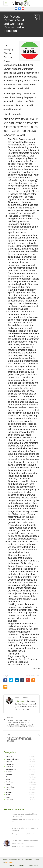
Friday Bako (7, 676)
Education (9, 762)
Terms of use (33, 865)
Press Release (10, 787)
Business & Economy (12, 759)
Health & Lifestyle (11, 769)
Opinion (8, 779)
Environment (9, 767)
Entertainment (10, 764)
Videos (8, 797)
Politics (8, 785)
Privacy (22, 865)
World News (9, 800)
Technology (9, 792)
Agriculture (9, 757)
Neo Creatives (11, 863)
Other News (15, 676)
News (7, 777)
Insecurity (9, 772)
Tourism (8, 795)
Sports (8, 790)
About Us (12, 865)
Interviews (9, 774)
